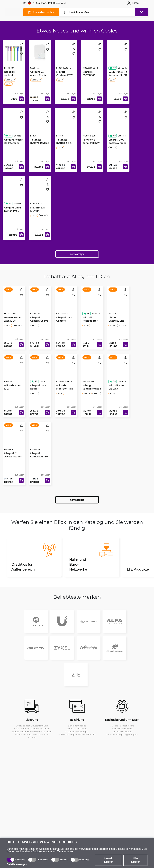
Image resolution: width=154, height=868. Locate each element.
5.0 (112, 68)
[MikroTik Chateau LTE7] (66, 58)
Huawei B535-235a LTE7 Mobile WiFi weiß (12, 322)
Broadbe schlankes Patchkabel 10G (14, 75)
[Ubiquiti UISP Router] (40, 371)
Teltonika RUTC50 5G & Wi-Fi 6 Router (65, 143)
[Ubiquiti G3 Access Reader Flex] (40, 51)
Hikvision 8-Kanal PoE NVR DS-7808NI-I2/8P (92, 143)
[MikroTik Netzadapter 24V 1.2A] (92, 303)
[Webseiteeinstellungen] (45, 3)
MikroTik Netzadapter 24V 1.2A (90, 321)
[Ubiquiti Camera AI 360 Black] (40, 439)
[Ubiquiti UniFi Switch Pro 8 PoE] (14, 194)
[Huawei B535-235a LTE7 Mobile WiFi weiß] (14, 303)
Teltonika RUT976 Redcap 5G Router (40, 143)
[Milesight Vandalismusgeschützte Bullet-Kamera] (92, 371)
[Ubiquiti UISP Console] (66, 303)
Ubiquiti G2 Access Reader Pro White (13, 457)
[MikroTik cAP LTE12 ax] (118, 371)
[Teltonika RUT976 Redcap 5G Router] (40, 126)
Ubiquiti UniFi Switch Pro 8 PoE (13, 211)
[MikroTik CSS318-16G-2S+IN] (92, 58)
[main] (14, 12)
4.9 (86, 313)
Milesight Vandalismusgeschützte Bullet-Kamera (92, 390)
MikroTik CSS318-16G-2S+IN (89, 75)
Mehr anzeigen (77, 254)
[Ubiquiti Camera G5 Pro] (40, 303)
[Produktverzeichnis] (41, 12)
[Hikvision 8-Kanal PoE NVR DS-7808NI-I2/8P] (92, 126)
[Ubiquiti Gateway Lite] (118, 303)
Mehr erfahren (66, 851)
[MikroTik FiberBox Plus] (66, 371)
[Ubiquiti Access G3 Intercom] (14, 126)
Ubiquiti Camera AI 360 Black (39, 457)
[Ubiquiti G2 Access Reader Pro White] (14, 439)
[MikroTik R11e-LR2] (14, 371)
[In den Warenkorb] (21, 99)
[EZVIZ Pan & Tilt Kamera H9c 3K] (118, 58)
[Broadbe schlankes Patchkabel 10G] (14, 51)
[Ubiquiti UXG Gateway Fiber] (118, 126)
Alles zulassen (135, 860)
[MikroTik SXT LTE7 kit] (40, 194)
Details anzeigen (17, 864)
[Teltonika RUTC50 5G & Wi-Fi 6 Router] (66, 126)
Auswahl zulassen (108, 860)
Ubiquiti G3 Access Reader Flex (39, 75)
